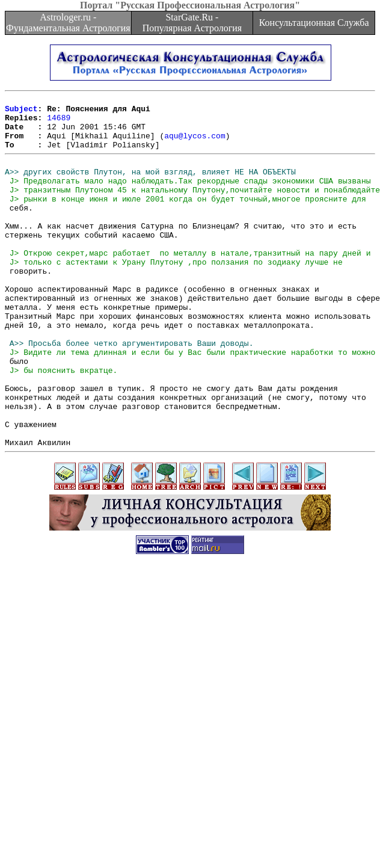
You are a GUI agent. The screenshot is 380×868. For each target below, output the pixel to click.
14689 (59, 123)
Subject (21, 112)
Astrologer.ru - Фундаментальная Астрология (68, 23)
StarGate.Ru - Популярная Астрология (192, 23)
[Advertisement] (113, 744)
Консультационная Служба (314, 23)
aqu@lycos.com (195, 144)
